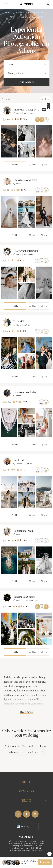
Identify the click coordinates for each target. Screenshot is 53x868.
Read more (26, 712)
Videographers (29, 746)
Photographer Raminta (26, 251)
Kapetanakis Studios (24, 597)
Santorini (18, 464)
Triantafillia (19, 322)
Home (9, 13)
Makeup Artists (15, 752)
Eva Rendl (19, 460)
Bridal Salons (32, 752)
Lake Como (32, 600)
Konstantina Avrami (24, 531)
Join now (45, 862)
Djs (43, 752)
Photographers (36, 13)
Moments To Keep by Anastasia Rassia (27, 110)
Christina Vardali (22, 180)
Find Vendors (26, 82)
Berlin (28, 325)
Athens (13, 17)
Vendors (20, 13)
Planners (44, 746)
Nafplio (17, 534)
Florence (29, 113)
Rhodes (29, 254)
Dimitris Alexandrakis (25, 392)
